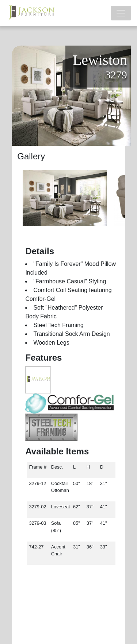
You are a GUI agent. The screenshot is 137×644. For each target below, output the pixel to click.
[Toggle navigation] (121, 13)
